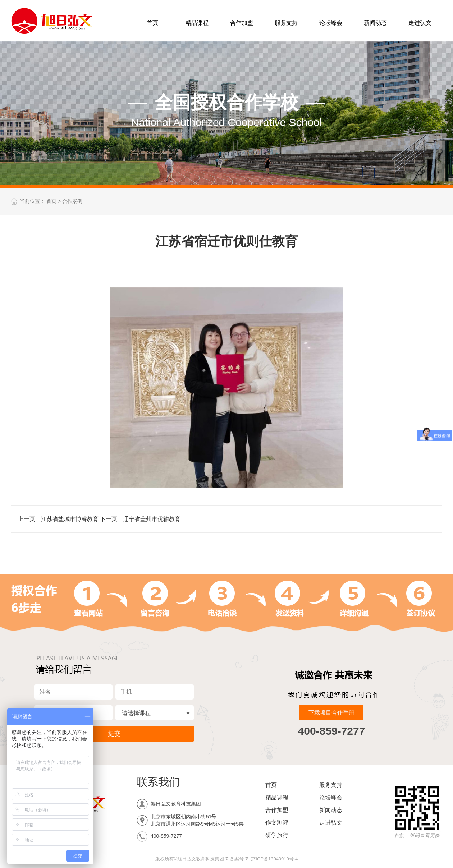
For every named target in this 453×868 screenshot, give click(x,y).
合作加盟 (242, 23)
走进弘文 (420, 23)
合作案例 (72, 201)
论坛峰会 (331, 23)
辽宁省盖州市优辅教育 (152, 519)
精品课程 (197, 23)
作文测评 (277, 823)
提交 (114, 734)
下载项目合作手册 (331, 713)
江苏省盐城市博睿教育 (70, 519)
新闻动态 (375, 23)
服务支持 (286, 23)
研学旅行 (277, 835)
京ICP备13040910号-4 (274, 859)
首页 (152, 23)
